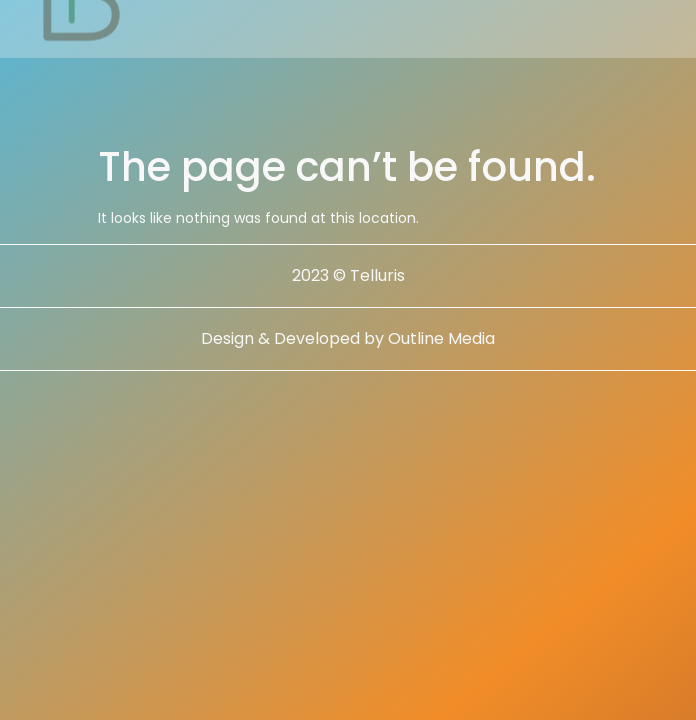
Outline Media (441, 338)
